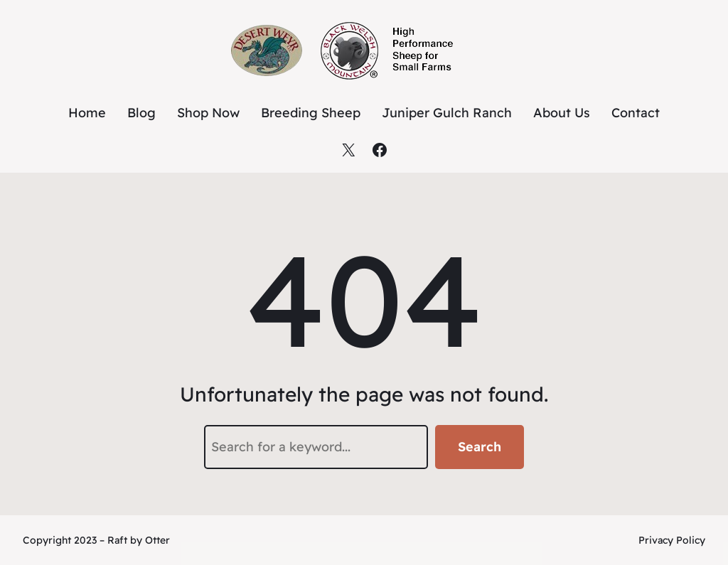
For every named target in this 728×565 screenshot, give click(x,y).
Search (480, 447)
